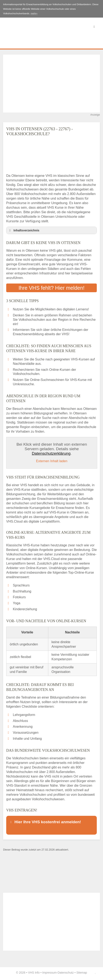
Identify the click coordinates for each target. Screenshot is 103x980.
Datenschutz (66, 973)
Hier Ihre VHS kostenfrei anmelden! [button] (45, 822)
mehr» (34, 13)
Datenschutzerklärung (51, 453)
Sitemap (82, 973)
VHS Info (34, 973)
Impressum (49, 973)
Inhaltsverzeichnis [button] (24, 230)
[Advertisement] (51, 84)
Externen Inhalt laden (52, 461)
